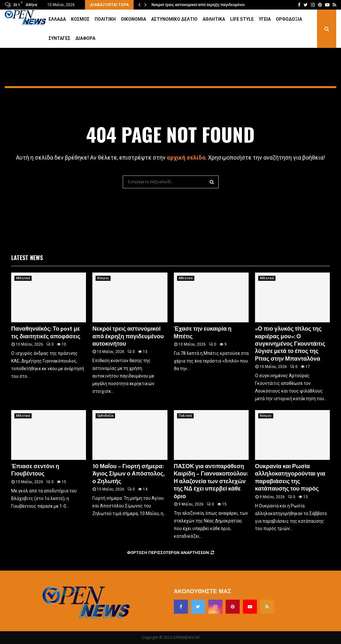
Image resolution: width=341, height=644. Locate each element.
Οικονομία (133, 19)
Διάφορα (85, 38)
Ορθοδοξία (289, 19)
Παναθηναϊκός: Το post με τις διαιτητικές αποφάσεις (46, 333)
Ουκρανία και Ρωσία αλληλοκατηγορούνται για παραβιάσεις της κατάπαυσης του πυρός (290, 478)
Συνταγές (59, 38)
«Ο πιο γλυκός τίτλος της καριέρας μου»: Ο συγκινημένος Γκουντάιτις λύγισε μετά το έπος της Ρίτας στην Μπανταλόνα (290, 344)
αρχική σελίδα (186, 157)
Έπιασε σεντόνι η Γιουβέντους (35, 470)
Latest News (27, 258)
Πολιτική (105, 19)
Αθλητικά (214, 19)
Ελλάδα (57, 19)
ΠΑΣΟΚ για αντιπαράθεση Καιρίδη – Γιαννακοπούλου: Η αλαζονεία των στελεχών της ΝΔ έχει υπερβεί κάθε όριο (211, 482)
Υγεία (265, 19)
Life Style (242, 19)
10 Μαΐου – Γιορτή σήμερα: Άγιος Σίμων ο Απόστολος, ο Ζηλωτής (128, 474)
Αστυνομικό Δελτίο (174, 19)
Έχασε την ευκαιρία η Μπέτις (203, 333)
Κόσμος (80, 19)
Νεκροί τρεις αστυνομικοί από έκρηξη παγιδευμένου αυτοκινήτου (210, 5)
